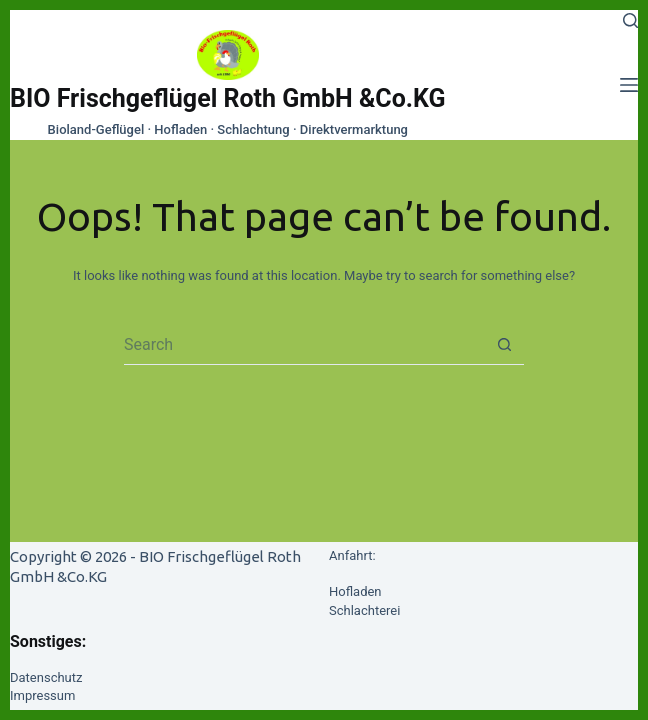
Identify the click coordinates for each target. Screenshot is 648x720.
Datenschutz (46, 677)
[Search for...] (304, 345)
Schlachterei (364, 610)
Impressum (42, 695)
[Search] (630, 20)
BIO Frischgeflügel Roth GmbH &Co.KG (228, 98)
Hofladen (355, 591)
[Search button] (504, 345)
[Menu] (629, 85)
